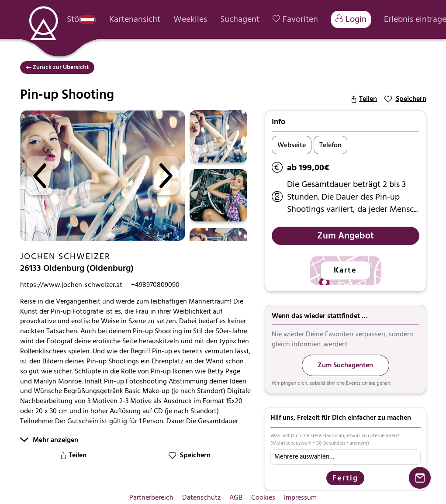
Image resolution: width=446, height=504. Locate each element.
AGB (236, 497)
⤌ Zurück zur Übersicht (57, 67)
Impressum (300, 497)
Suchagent (240, 19)
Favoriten (295, 19)
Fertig (345, 478)
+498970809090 (155, 285)
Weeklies (190, 19)
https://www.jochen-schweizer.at (71, 285)
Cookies (263, 497)
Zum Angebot (346, 236)
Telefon (330, 145)
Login (351, 19)
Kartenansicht (135, 19)
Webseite (292, 145)
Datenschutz (201, 497)
